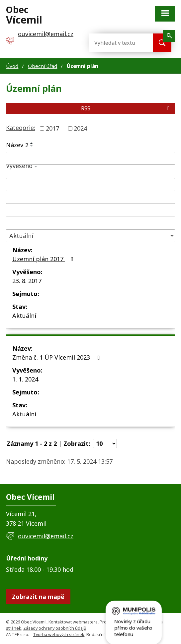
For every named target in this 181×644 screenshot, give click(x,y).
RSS (126, 108)
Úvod (12, 66)
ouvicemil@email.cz (46, 536)
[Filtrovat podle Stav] (90, 236)
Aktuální (24, 316)
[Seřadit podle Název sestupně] (32, 146)
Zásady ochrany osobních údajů (55, 628)
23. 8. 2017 (27, 281)
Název (17, 145)
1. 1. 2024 (25, 379)
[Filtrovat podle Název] (90, 158)
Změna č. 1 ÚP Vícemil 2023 (57, 357)
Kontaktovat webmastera (73, 622)
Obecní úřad (43, 66)
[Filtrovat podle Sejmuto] (90, 210)
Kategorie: (21, 128)
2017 (52, 128)
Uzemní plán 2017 (44, 259)
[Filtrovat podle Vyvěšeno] (90, 185)
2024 (80, 128)
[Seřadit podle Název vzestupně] (32, 143)
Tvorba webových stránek (59, 635)
